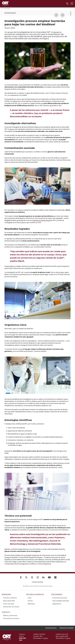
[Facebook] (21, 577)
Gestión (30, 601)
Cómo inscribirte (9, 604)
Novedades (7, 9)
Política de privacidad (66, 628)
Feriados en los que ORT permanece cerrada (37, 586)
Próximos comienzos (10, 598)
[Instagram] (38, 577)
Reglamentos (57, 604)
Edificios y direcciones (10, 615)
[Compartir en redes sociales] (56, 15)
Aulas (30, 598)
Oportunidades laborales (61, 601)
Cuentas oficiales (38, 582)
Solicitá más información (11, 607)
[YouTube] (49, 577)
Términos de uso (51, 628)
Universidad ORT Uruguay (5, 4)
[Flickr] (55, 577)
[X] (26, 577)
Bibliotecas (31, 604)
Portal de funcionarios (60, 598)
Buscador (67, 4)
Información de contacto (11, 618)
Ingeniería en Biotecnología (41, 220)
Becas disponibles (9, 601)
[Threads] (32, 577)
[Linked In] (43, 577)
